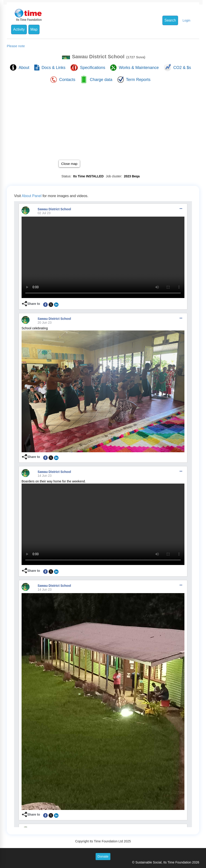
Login (186, 20)
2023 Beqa (131, 176)
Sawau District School (54, 209)
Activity (19, 29)
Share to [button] (34, 304)
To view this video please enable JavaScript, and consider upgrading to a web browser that (103, 257)
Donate (103, 856)
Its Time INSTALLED (87, 176)
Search (170, 20)
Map (34, 29)
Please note (16, 46)
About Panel (32, 196)
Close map (69, 164)
